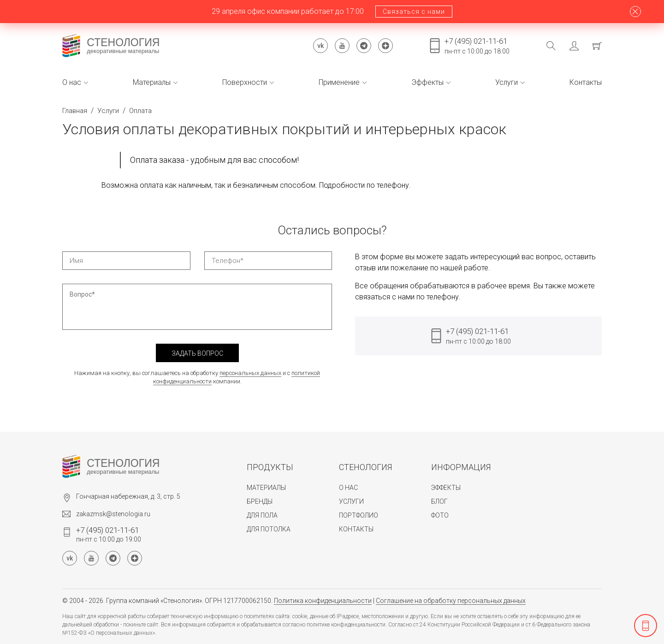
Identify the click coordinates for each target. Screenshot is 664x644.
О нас (75, 82)
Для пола (262, 515)
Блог (439, 501)
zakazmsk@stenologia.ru (113, 514)
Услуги (510, 82)
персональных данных (250, 373)
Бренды (260, 501)
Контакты (586, 82)
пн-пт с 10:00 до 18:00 (477, 46)
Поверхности (248, 82)
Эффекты (431, 82)
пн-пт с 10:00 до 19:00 (109, 534)
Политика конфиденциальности (323, 601)
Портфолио (359, 515)
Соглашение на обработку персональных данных (451, 601)
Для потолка (269, 529)
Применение (343, 82)
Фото (440, 515)
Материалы (155, 82)
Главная (75, 111)
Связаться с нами (414, 12)
